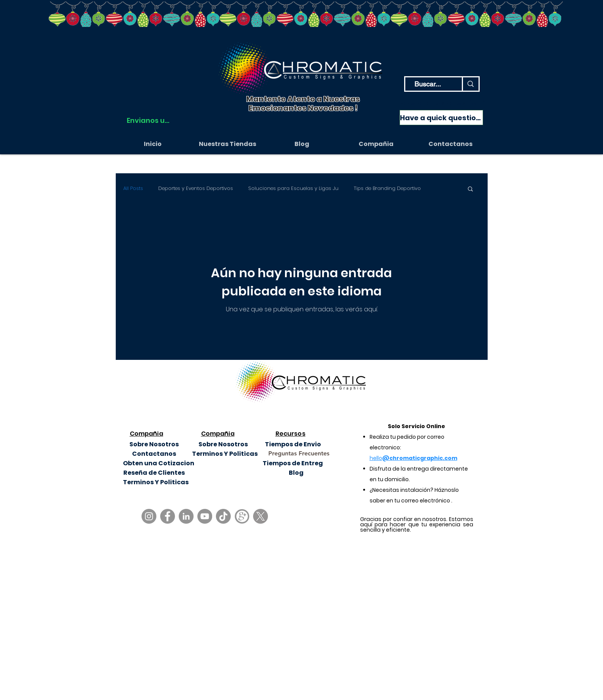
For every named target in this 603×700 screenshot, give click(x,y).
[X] (261, 516)
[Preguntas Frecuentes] (299, 454)
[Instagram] (149, 516)
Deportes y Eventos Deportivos (196, 188)
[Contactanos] (154, 454)
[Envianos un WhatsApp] (148, 120)
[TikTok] (223, 516)
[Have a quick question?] (441, 118)
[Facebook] (168, 516)
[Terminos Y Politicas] (225, 454)
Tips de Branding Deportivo (387, 188)
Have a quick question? (440, 103)
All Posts (133, 188)
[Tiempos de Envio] (293, 444)
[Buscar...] (428, 84)
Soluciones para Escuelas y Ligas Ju (293, 188)
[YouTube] (205, 516)
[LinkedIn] (186, 516)
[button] (376, 144)
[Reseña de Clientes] (154, 473)
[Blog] (296, 473)
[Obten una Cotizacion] (159, 463)
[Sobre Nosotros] (154, 444)
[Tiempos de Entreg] (293, 463)
